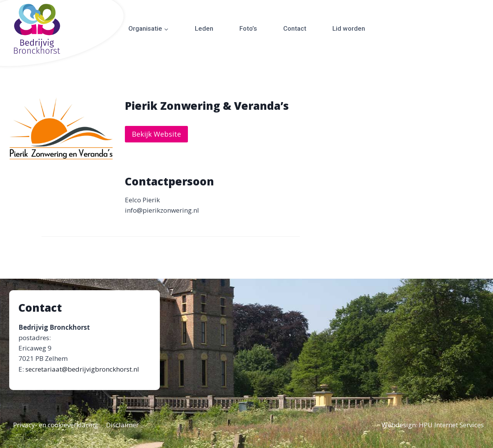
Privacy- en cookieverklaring (56, 425)
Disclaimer (122, 425)
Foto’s (248, 28)
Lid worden (349, 28)
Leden (204, 28)
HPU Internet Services (451, 425)
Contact (295, 28)
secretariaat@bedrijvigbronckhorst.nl (82, 369)
